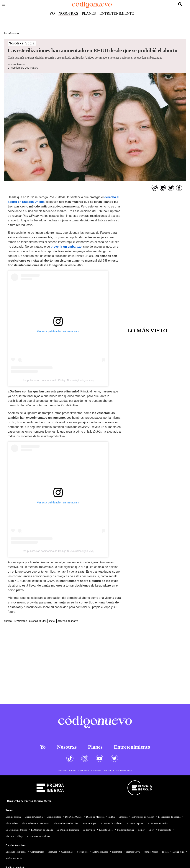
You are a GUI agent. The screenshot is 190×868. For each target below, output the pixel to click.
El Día (112, 817)
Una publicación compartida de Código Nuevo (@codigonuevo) (58, 380)
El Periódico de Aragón (143, 817)
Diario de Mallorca (95, 817)
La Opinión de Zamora (68, 830)
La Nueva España (134, 823)
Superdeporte (164, 830)
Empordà (123, 817)
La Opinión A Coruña (157, 823)
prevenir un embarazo (66, 247)
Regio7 (141, 830)
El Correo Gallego (14, 836)
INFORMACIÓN (74, 817)
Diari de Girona (13, 817)
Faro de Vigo (89, 823)
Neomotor (117, 852)
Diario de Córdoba (34, 817)
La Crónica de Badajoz (111, 823)
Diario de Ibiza (54, 817)
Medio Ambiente (14, 858)
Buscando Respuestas (16, 852)
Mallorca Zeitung (126, 830)
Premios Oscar (151, 852)
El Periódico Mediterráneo (66, 823)
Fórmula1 (53, 852)
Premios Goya (133, 852)
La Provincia (89, 830)
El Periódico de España (169, 817)
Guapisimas (67, 852)
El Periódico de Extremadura (36, 823)
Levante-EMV (106, 830)
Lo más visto (11, 33)
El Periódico (12, 823)
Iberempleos (82, 852)
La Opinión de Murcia (16, 830)
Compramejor (37, 852)
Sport (152, 830)
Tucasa (165, 852)
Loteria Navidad (100, 852)
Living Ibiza (178, 852)
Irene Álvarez (18, 64)
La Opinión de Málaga (42, 830)
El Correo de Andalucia (39, 836)
